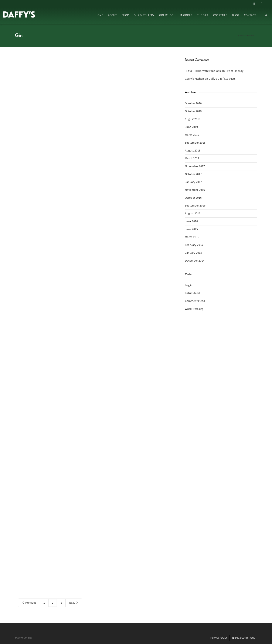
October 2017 (193, 174)
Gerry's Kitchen (194, 79)
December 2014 (195, 261)
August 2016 (193, 214)
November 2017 (195, 166)
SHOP (125, 15)
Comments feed (195, 301)
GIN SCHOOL (167, 15)
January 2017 (193, 182)
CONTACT (250, 15)
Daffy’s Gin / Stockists (222, 79)
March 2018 (192, 159)
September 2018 (195, 143)
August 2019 (193, 119)
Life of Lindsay (234, 71)
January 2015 (193, 253)
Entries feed (192, 293)
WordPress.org (194, 309)
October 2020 (193, 103)
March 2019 (192, 135)
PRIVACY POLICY (219, 638)
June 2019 (191, 127)
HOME (99, 15)
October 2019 (193, 111)
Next (74, 603)
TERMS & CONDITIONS (243, 638)
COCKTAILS (220, 15)
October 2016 (193, 198)
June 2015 (191, 229)
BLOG (236, 15)
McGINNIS (186, 15)
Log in (189, 285)
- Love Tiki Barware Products (203, 71)
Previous (29, 603)
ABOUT (112, 15)
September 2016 (195, 206)
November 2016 (195, 190)
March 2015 (192, 237)
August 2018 (193, 151)
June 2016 (191, 221)
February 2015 (194, 245)
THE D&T (203, 15)
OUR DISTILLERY (144, 15)
